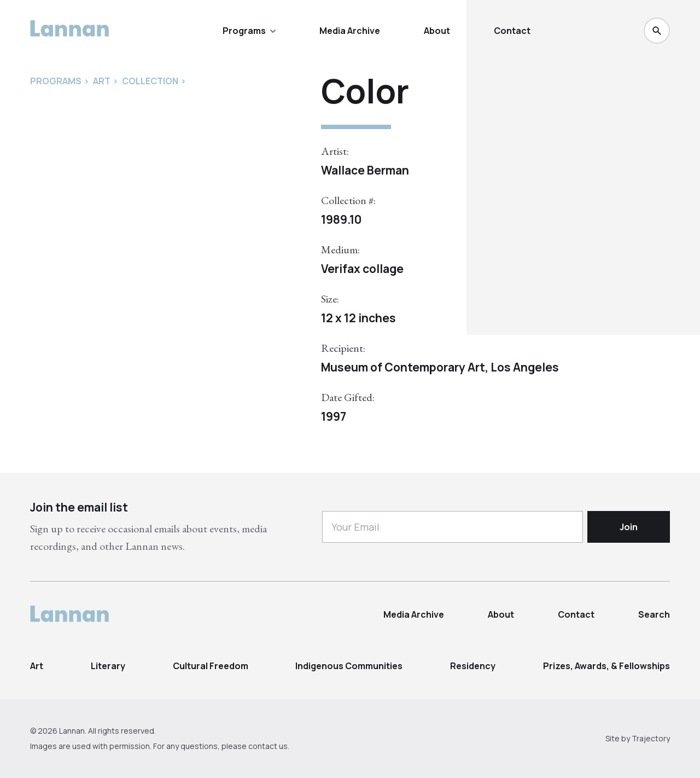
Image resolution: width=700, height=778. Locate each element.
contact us (268, 746)
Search (654, 614)
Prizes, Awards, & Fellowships (606, 666)
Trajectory (651, 738)
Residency (473, 666)
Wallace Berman (365, 170)
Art (37, 666)
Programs (249, 31)
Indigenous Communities (349, 666)
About (437, 31)
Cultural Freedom (211, 666)
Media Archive (350, 31)
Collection (150, 81)
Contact (512, 31)
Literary (108, 666)
